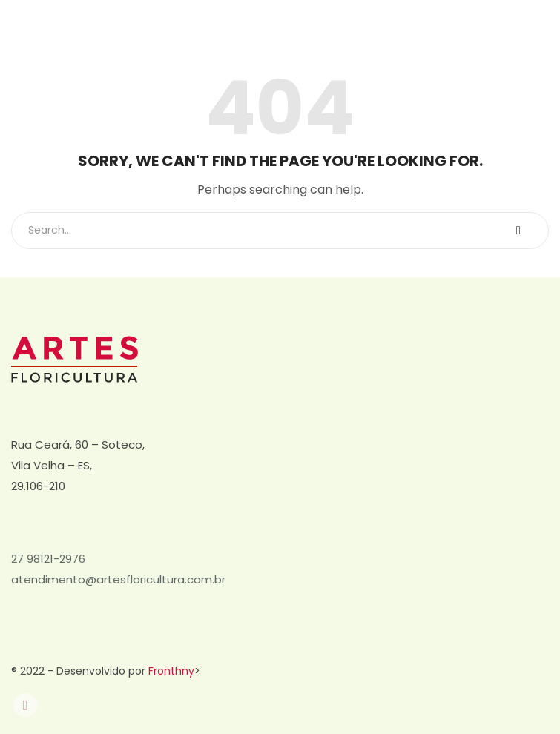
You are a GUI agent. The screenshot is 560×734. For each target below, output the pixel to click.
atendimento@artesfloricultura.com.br (118, 579)
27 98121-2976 (48, 559)
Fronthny (171, 671)
